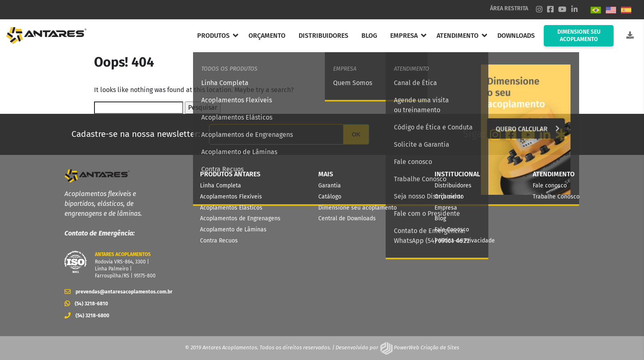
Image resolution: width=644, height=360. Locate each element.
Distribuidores (453, 186)
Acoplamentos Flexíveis (231, 197)
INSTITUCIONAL (457, 174)
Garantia (330, 186)
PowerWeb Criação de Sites (426, 347)
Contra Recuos (219, 241)
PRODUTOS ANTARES (230, 174)
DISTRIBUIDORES (323, 36)
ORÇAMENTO (267, 36)
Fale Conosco (452, 230)
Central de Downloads (347, 218)
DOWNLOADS (516, 36)
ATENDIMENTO (458, 36)
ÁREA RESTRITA (509, 8)
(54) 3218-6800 (87, 316)
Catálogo (330, 197)
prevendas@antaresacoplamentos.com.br (116, 292)
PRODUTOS (213, 36)
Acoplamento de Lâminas (233, 230)
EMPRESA (404, 36)
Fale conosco (550, 186)
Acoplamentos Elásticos (231, 208)
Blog (440, 218)
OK (356, 134)
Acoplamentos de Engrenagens (240, 218)
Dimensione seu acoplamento (358, 208)
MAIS (326, 174)
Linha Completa (221, 186)
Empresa (446, 208)
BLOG (369, 36)
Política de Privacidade (465, 241)
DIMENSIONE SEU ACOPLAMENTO (579, 36)
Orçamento (449, 197)
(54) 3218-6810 (86, 304)
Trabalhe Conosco (556, 197)
